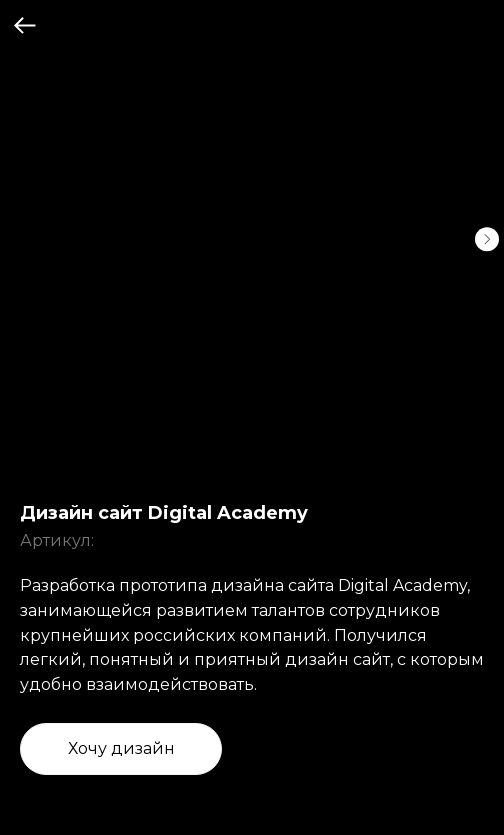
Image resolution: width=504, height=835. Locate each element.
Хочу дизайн (121, 748)
